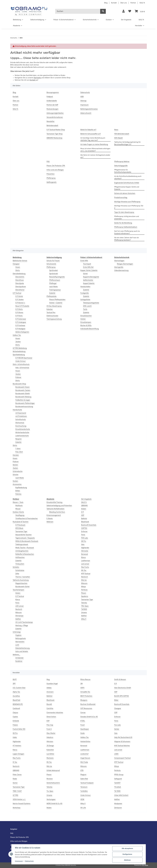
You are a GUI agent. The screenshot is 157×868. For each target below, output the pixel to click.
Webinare (50, 522)
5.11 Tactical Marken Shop (56, 130)
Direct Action (51, 717)
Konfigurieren (127, 854)
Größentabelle (52, 101)
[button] (123, 11)
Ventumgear (51, 799)
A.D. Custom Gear (19, 688)
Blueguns (84, 700)
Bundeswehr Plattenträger (25, 403)
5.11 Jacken (20, 300)
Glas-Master (51, 733)
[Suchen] (78, 11)
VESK (82, 799)
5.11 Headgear (20, 329)
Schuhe (16, 475)
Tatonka (84, 603)
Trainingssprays (55, 290)
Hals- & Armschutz (22, 368)
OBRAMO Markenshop (55, 138)
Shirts (18, 270)
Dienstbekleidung (19, 274)
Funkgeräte (85, 293)
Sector (15, 783)
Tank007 (117, 783)
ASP (83, 515)
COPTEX (84, 528)
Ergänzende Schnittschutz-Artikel (127, 183)
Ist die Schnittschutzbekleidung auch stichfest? (128, 177)
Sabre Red (84, 779)
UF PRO (16, 795)
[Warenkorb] (140, 11)
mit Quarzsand (21, 413)
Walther (18, 619)
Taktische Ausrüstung (21, 580)
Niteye (83, 587)
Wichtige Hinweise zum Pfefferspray (127, 202)
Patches (18, 494)
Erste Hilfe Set (88, 267)
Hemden (16, 455)
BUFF (15, 680)
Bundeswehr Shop (19, 384)
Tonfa (85, 309)
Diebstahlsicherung (23, 648)
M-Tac (15, 762)
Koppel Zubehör (89, 283)
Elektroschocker (53, 316)
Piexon (84, 593)
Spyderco (85, 596)
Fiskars (15, 725)
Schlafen (16, 567)
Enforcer (84, 532)
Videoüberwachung (121, 270)
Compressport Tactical (122, 758)
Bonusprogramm (53, 92)
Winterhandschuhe (22, 432)
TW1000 (84, 609)
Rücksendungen (53, 109)
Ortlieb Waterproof (53, 770)
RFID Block (19, 528)
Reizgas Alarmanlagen (125, 264)
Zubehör (19, 442)
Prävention (51, 174)
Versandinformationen (55, 117)
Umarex (84, 613)
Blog (106, 3)
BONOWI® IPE (18, 704)
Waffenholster (88, 280)
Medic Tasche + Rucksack (25, 548)
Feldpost (50, 97)
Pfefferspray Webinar (122, 162)
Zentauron (118, 808)
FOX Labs (85, 538)
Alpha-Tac (16, 692)
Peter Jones (17, 775)
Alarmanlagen (119, 261)
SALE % (142, 3)
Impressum (19, 861)
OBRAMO (84, 506)
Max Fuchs (85, 567)
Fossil (83, 725)
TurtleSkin (84, 791)
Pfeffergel (53, 283)
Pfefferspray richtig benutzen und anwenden (127, 218)
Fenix (17, 603)
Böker (116, 700)
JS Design (50, 746)
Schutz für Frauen (53, 261)
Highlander (85, 548)
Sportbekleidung (19, 355)
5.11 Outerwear (21, 319)
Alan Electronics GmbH (123, 688)
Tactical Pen (51, 313)
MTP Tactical (86, 574)
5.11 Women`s (20, 303)
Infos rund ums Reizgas (55, 170)
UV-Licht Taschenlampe (24, 622)
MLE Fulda (84, 762)
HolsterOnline (85, 742)
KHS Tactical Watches (122, 746)
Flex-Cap (50, 725)
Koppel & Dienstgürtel (91, 277)
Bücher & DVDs (86, 326)
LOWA (116, 754)
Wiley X (84, 619)
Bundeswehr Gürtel (22, 587)
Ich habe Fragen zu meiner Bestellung (94, 144)
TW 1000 (117, 791)
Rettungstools (21, 638)
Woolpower (118, 804)
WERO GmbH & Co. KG (54, 804)
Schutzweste (51, 264)
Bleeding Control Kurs (57, 512)
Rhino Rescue (85, 680)
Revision (50, 779)
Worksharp (17, 808)
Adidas (49, 688)
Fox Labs (118, 725)
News (116, 130)
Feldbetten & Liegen (23, 400)
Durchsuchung (21, 426)
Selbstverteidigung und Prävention (59, 506)
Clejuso (15, 713)
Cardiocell (16, 708)
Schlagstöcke (85, 300)
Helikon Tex (17, 335)
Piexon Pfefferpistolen (57, 300)
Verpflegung (20, 515)
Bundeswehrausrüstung (24, 407)
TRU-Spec (85, 606)
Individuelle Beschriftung (90, 329)
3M (82, 684)
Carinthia (50, 708)
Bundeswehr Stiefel (23, 394)
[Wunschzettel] (130, 11)
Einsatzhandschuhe (23, 429)
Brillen (18, 491)
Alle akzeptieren (127, 848)
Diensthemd (20, 290)
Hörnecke (85, 551)
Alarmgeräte (119, 267)
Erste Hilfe (84, 261)
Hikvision (50, 742)
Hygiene (18, 635)
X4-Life (83, 808)
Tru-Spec (50, 791)
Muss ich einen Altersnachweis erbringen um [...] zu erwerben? (95, 150)
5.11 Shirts (19, 309)
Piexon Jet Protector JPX (56, 166)
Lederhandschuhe (22, 436)
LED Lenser (20, 606)
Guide (83, 733)
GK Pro (84, 541)
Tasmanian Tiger (21, 532)
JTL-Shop (145, 865)
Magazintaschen (21, 583)
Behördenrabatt (52, 126)
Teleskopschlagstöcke (91, 303)
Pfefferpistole (52, 296)
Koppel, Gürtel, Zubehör (89, 270)
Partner (133, 3)
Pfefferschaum (55, 280)
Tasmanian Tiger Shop (55, 134)
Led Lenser (85, 564)
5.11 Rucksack (20, 525)
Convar (83, 713)
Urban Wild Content (121, 795)
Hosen (18, 267)
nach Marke (20, 478)
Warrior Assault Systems (22, 804)
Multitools (19, 506)
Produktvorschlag (121, 198)
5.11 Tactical (17, 293)
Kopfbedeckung (21, 488)
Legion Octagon (19, 754)
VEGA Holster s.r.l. (19, 799)
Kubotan (50, 309)
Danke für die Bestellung (123, 223)
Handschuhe (17, 410)
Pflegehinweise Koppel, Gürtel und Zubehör (127, 188)
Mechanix (50, 758)
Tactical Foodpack (87, 783)
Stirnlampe (19, 616)
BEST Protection (86, 696)
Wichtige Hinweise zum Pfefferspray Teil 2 (129, 207)
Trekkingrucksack (22, 544)
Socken (15, 481)
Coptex (15, 717)
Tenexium (84, 787)
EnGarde (16, 721)
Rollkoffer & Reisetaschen (25, 554)
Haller (15, 737)
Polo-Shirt (19, 452)
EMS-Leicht (87, 306)
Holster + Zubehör (56, 303)
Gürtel (85, 274)
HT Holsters (17, 746)
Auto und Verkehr (22, 651)
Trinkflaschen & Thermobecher (27, 519)
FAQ (48, 162)
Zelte (17, 574)
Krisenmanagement (54, 515)
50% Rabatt (119, 138)
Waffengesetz (52, 182)
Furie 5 (49, 729)
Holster (83, 319)
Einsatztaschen (86, 316)
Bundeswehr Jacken (23, 390)
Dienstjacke (20, 283)
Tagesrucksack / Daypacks (25, 538)
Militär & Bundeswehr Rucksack (27, 541)
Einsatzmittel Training (55, 502)
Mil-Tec (84, 570)
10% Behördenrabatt (122, 134)
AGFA (82, 688)
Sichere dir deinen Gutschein (125, 193)
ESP (48, 721)
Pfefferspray (51, 178)
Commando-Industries (55, 713)
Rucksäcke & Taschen (21, 522)
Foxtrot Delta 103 (19, 729)
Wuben (18, 593)
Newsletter (51, 121)
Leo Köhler (50, 754)
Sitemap (83, 101)
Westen (15, 465)
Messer (18, 509)
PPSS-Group (119, 775)
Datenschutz (29, 861)
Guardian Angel (52, 684)
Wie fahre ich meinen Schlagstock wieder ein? (95, 156)
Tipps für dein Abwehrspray (124, 212)
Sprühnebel (54, 270)
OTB (82, 770)
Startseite (37, 78)
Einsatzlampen (86, 322)
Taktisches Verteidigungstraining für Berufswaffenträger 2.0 (127, 143)
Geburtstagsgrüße (121, 166)
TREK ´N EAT (17, 791)
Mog (48, 680)
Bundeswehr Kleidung (23, 397)
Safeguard (118, 779)
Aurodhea (16, 696)
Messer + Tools (18, 502)
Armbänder (20, 658)
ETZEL (83, 721)
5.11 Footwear (20, 326)
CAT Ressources (86, 708)
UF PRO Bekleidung (20, 348)
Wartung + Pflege (22, 626)
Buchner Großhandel (88, 704)
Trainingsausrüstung (54, 319)
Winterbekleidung (19, 351)
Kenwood (84, 554)
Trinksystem (20, 564)
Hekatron (50, 737)
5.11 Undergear (21, 322)
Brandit (49, 704)
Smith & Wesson (120, 680)
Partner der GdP (52, 105)
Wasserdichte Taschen (24, 535)
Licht (17, 645)
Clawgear (16, 264)
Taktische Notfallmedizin (56, 509)
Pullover (18, 377)
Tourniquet (87, 264)
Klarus (18, 600)
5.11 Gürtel (19, 296)
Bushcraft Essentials (89, 525)
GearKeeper (85, 729)
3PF (14, 684)
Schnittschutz (21, 420)
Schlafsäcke (20, 570)
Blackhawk (85, 522)
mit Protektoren (21, 416)
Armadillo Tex (85, 692)
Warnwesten (20, 642)
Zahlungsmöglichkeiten (55, 113)
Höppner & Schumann (122, 742)
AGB (82, 97)
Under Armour (21, 361)
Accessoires (17, 484)
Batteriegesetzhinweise (89, 109)
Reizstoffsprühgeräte (57, 277)
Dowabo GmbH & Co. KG (89, 717)
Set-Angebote (86, 499)
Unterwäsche (18, 471)
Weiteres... (16, 655)
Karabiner (19, 661)
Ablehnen (127, 860)
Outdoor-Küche (18, 512)
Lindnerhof (84, 754)
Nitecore (19, 613)
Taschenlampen (19, 590)
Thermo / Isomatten (23, 577)
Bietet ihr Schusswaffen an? (91, 134)
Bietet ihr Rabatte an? (88, 130)
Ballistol (84, 519)
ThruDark (118, 787)
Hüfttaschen (20, 557)
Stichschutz (20, 423)
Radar (15, 779)
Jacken (18, 342)
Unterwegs (17, 632)
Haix (83, 544)
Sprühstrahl (54, 274)
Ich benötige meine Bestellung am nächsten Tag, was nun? (93, 139)
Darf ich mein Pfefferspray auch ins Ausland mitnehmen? (127, 232)
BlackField (17, 700)
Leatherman (86, 561)
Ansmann (50, 692)
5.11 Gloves (19, 313)
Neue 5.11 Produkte (22, 306)
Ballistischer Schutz (20, 261)
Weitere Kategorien (22, 332)
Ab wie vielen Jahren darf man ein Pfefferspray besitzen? (127, 239)
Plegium (83, 775)
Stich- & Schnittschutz (21, 364)
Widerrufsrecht (86, 113)
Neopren (19, 439)
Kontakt (114, 3)
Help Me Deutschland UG (123, 737)
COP (116, 713)
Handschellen (85, 287)
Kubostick (50, 750)
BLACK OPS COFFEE (122, 696)
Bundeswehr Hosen (23, 387)
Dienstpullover (21, 287)
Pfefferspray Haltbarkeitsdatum (126, 227)
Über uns (124, 3)
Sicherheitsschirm (53, 783)
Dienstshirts (20, 277)
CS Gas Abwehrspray (54, 306)
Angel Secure (85, 758)
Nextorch (19, 609)
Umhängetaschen (22, 551)
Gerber (117, 729)
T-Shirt (18, 449)
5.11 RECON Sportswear (24, 358)
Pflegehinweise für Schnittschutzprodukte (123, 171)
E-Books (50, 519)
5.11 (82, 512)
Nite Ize (84, 580)
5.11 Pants (19, 316)
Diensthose (20, 280)
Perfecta (84, 590)
